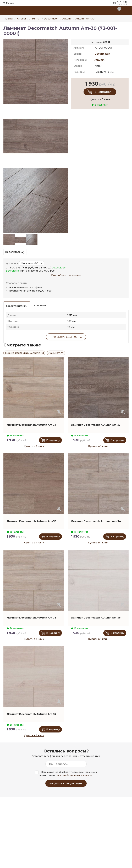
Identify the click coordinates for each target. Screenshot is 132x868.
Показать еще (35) (65, 337)
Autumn (100, 60)
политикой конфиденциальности (74, 775)
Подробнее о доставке (66, 275)
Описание (39, 305)
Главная (9, 19)
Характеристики (17, 306)
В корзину (103, 92)
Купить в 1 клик (34, 446)
